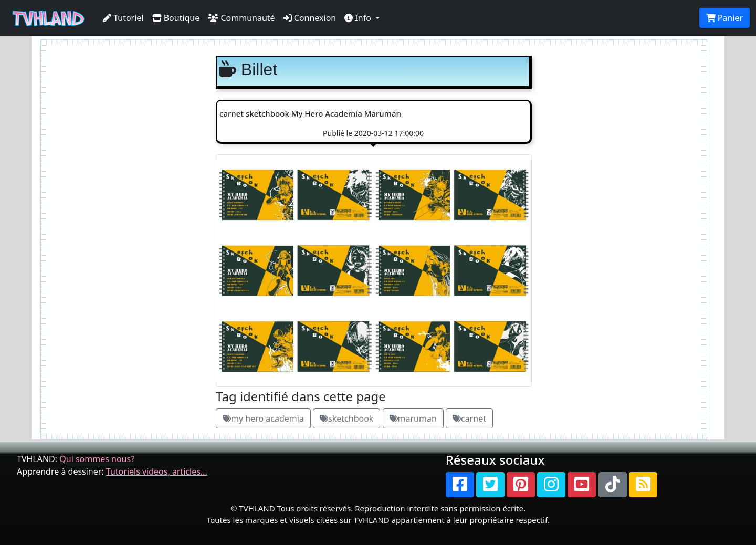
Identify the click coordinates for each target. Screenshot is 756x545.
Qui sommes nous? (97, 459)
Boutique (176, 18)
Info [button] (359, 18)
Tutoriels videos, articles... (157, 471)
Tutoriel (123, 18)
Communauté (241, 18)
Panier (724, 18)
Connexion (310, 18)
